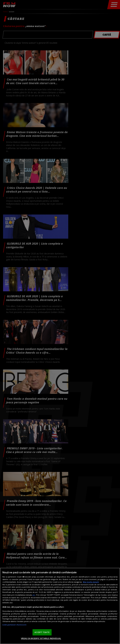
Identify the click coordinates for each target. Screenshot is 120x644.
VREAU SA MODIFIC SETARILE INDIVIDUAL (41, 638)
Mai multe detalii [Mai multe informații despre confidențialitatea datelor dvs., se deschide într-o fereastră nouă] (91, 582)
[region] (60, 606)
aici (34, 595)
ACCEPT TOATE (42, 632)
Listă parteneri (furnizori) (14, 625)
